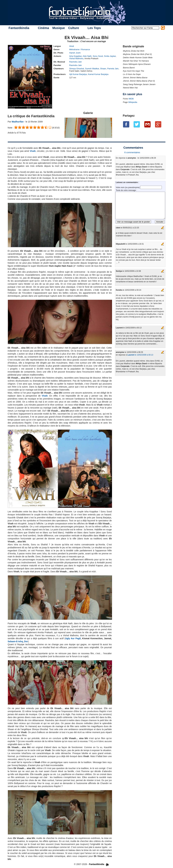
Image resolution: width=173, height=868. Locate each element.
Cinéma (43, 28)
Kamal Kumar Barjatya (98, 74)
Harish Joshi (75, 53)
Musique (59, 28)
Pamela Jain (113, 69)
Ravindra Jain (76, 62)
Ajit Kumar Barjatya (78, 74)
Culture (73, 28)
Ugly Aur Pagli (73, 638)
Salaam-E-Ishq (15, 641)
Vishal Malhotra (76, 58)
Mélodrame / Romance (80, 49)
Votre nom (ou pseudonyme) (128, 187)
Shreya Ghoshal (77, 69)
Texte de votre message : (126, 190)
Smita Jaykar (110, 56)
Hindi (72, 46)
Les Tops (94, 28)
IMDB (131, 99)
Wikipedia (133, 102)
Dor (26, 641)
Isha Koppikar (75, 56)
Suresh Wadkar (92, 69)
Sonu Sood (98, 56)
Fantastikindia (19, 28)
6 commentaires (132, 152)
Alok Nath (87, 56)
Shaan (103, 69)
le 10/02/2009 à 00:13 (140, 355)
